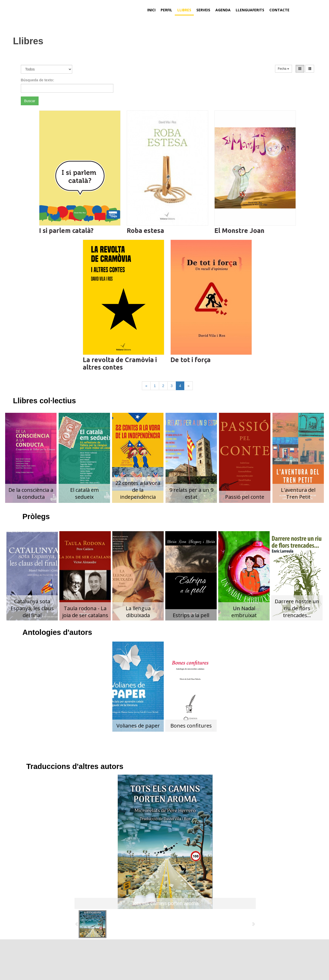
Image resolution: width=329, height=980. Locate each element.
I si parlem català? (66, 231)
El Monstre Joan (239, 231)
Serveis (203, 10)
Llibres (184, 10)
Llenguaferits (250, 10)
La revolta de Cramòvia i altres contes (120, 364)
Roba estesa (145, 231)
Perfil (166, 10)
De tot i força (190, 360)
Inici (151, 10)
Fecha (284, 69)
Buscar (30, 101)
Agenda (223, 10)
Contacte (279, 10)
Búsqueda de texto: (38, 80)
